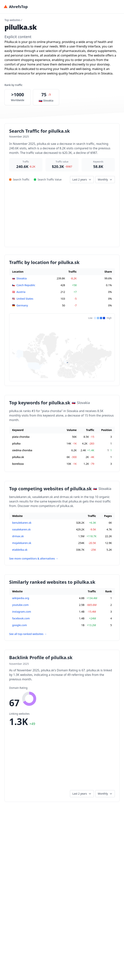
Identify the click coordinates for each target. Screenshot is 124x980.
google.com (20, 625)
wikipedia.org (21, 598)
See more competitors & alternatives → (34, 558)
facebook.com (21, 618)
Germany (22, 305)
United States (25, 299)
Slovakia (22, 278)
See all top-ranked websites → (28, 634)
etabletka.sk (20, 550)
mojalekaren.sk (22, 543)
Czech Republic (26, 285)
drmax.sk (18, 536)
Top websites (12, 20)
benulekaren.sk (22, 523)
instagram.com (22, 612)
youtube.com (20, 605)
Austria (21, 292)
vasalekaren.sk (21, 529)
